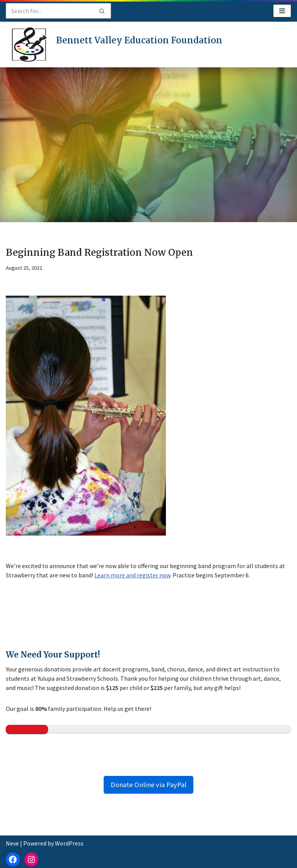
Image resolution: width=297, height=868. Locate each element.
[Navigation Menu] (282, 11)
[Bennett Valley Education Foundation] (114, 45)
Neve (12, 843)
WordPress (69, 843)
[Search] (50, 11)
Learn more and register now (132, 575)
